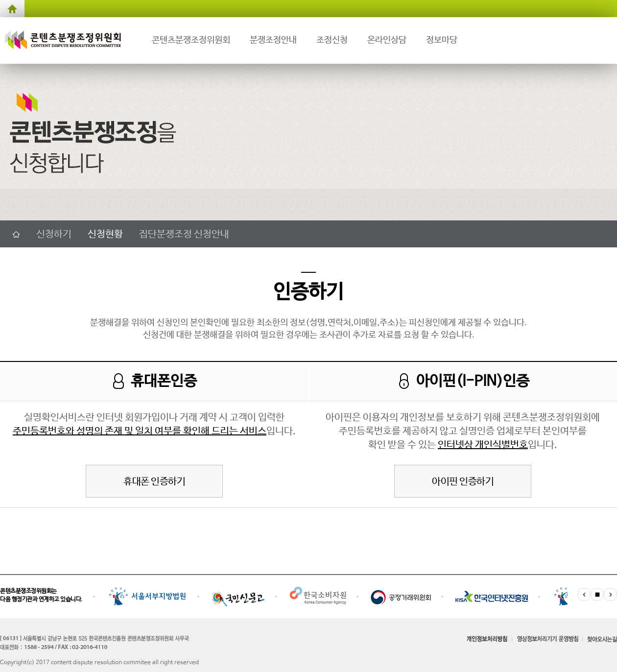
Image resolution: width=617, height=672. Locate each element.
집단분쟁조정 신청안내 (184, 234)
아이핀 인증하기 (463, 482)
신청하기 (54, 234)
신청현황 (105, 234)
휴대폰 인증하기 (154, 482)
